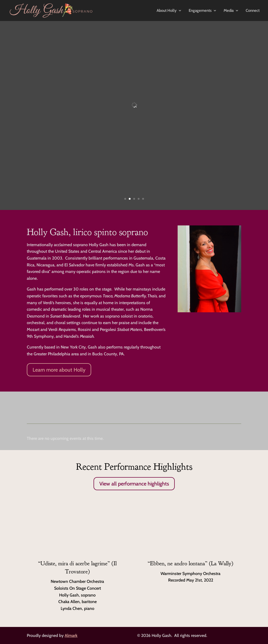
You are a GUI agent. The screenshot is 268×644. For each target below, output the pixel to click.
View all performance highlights (134, 484)
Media (229, 11)
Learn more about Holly (59, 370)
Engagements (200, 11)
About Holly (167, 11)
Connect (253, 11)
